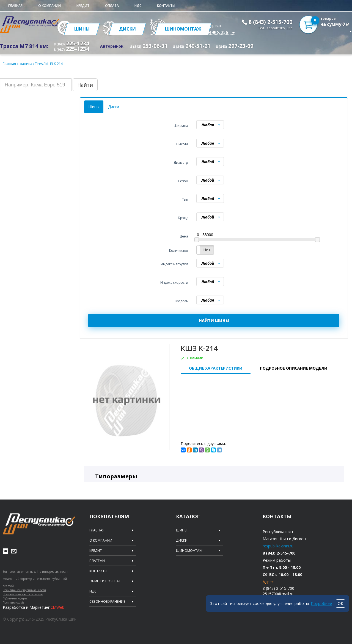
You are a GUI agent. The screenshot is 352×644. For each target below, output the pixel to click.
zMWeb (58, 607)
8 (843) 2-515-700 (270, 22)
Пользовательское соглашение (23, 594)
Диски (114, 107)
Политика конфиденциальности (24, 590)
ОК (340, 603)
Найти (85, 85)
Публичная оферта (15, 598)
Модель (182, 301)
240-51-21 (192, 46)
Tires (39, 64)
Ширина (181, 126)
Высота (182, 144)
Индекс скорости (174, 283)
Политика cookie (13, 602)
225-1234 (71, 43)
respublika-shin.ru (278, 546)
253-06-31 (149, 46)
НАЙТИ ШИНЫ (214, 320)
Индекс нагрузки (174, 264)
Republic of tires (39, 524)
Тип (185, 199)
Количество (179, 251)
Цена (184, 236)
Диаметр (181, 163)
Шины (94, 107)
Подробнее (321, 603)
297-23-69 (235, 46)
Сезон (183, 181)
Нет (207, 250)
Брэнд (183, 218)
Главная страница (17, 64)
